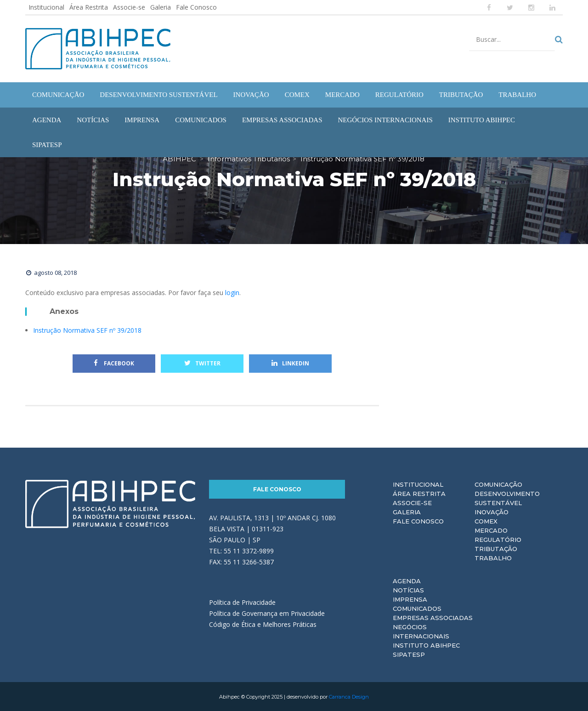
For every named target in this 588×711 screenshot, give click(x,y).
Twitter (202, 363)
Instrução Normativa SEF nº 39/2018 (87, 330)
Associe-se (129, 7)
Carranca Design (349, 696)
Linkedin (290, 363)
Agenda (407, 580)
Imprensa (410, 599)
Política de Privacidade (242, 602)
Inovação (492, 512)
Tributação (496, 548)
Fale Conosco (196, 7)
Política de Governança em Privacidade (267, 613)
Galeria (161, 7)
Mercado (491, 530)
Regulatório (498, 539)
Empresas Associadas (433, 617)
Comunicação (498, 484)
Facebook (114, 363)
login (232, 292)
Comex (486, 521)
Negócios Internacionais (421, 631)
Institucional (46, 7)
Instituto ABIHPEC (426, 645)
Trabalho (493, 557)
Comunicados (417, 608)
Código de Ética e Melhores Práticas (263, 624)
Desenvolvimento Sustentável (507, 498)
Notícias (408, 590)
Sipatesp (409, 654)
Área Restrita (89, 7)
